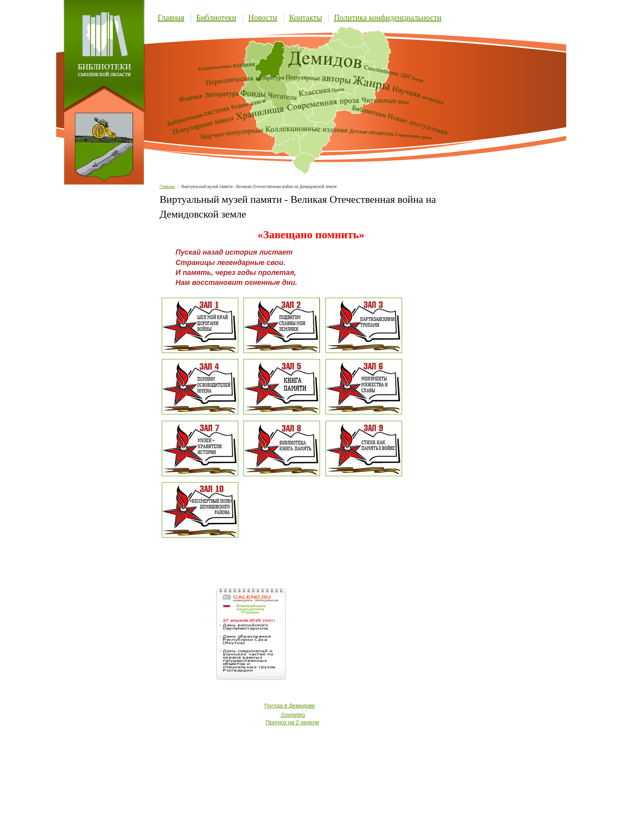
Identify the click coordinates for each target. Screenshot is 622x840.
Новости (263, 18)
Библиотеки (216, 18)
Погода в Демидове (290, 706)
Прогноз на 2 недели (292, 722)
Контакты (306, 18)
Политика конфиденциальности (388, 18)
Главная (171, 18)
